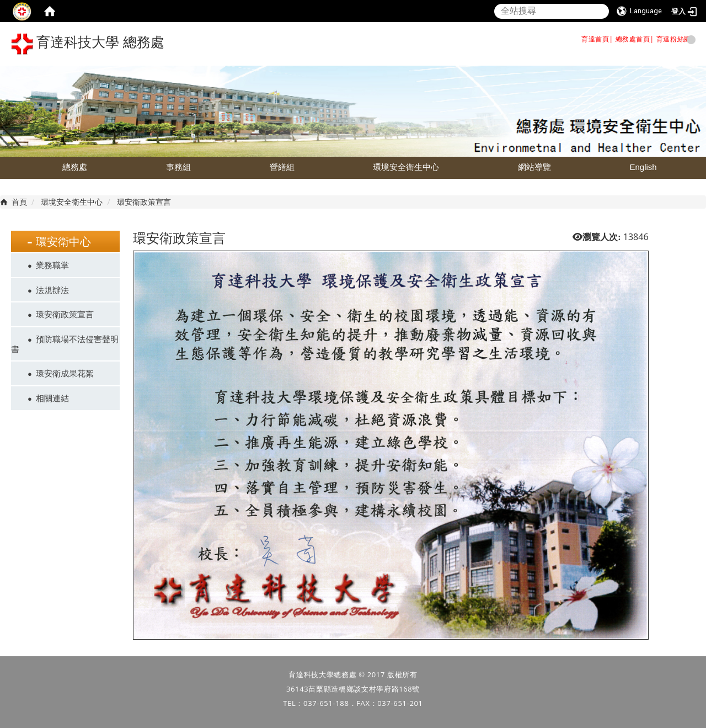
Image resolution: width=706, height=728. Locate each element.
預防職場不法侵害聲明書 (65, 344)
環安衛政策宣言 (65, 314)
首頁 (19, 202)
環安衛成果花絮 (65, 373)
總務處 (75, 167)
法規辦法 (52, 290)
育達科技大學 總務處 (88, 44)
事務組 (178, 167)
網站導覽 (534, 167)
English (643, 167)
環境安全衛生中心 (406, 167)
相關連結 (52, 398)
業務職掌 (52, 265)
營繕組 (282, 167)
